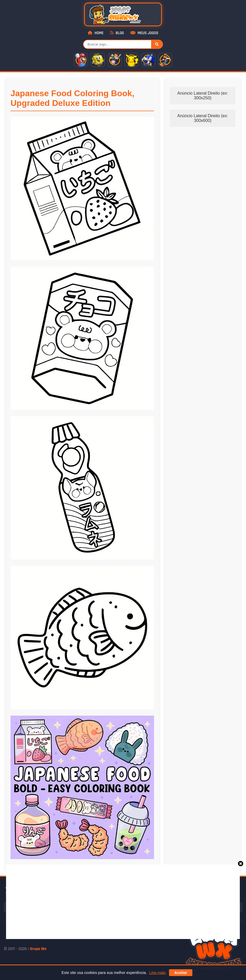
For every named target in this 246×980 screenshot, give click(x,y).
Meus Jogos (144, 33)
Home (96, 33)
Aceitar (181, 973)
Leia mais (157, 973)
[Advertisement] (126, 901)
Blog (117, 33)
